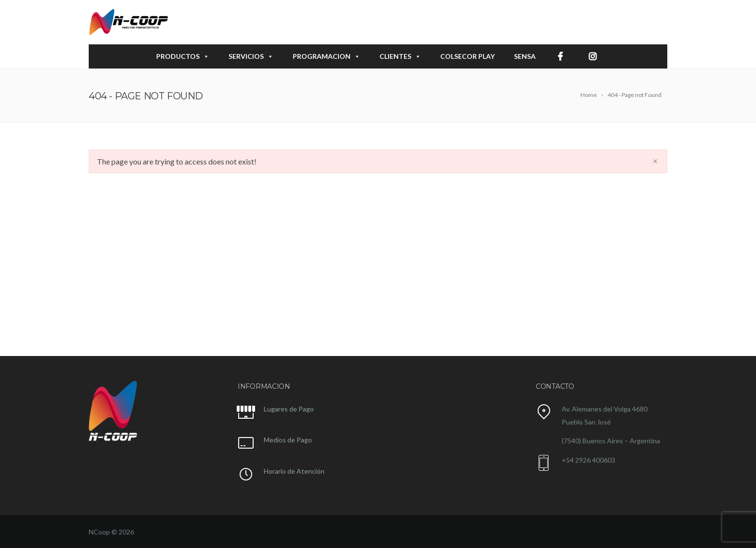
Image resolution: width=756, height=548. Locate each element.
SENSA (525, 56)
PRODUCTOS (183, 56)
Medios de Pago (288, 440)
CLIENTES (400, 56)
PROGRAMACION (326, 56)
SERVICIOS (251, 56)
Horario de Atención (294, 471)
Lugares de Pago (289, 409)
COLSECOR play (467, 56)
